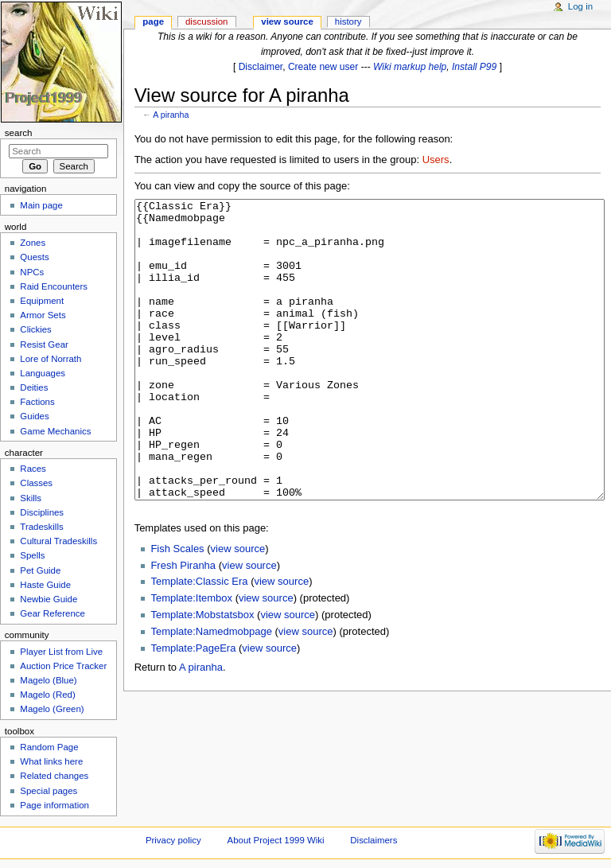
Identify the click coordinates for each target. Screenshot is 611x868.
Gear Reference (53, 613)
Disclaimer (261, 67)
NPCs (32, 272)
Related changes (54, 776)
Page (153, 21)
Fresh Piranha (183, 625)
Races (33, 469)
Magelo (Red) (47, 695)
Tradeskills (41, 527)
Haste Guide (45, 585)
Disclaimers (374, 840)
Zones (33, 243)
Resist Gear (44, 344)
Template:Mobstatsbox (202, 674)
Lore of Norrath (51, 359)
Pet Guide (40, 570)
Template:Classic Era (199, 641)
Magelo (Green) (52, 709)
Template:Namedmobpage (211, 691)
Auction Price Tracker (63, 666)
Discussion (206, 21)
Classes (36, 483)
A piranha (171, 115)
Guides (34, 416)
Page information (54, 805)
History (348, 21)
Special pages (49, 791)
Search (19, 133)
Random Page (49, 747)
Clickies (35, 329)
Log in (580, 6)
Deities (34, 387)
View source (287, 21)
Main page (41, 205)
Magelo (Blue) (48, 680)
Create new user (323, 67)
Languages (43, 373)
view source (238, 608)
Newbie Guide (49, 599)
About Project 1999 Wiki (276, 840)
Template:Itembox (191, 658)
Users (436, 160)
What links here (51, 761)
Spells (32, 555)
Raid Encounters (54, 286)
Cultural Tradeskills (58, 541)
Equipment (42, 301)
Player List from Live (61, 652)
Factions (37, 402)
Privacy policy (173, 840)
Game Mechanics (55, 431)
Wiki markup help (410, 67)
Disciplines (42, 512)
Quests (34, 257)
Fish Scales (177, 608)
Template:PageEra (193, 708)
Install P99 (474, 67)
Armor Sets (43, 315)
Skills (31, 498)
